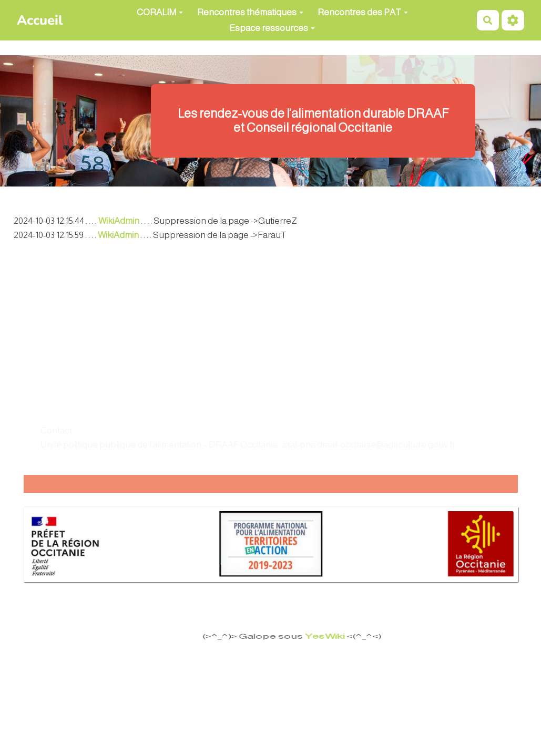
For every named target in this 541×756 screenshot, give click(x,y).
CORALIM (160, 12)
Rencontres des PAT (363, 12)
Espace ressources (272, 28)
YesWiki (324, 636)
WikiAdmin (119, 221)
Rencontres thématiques (250, 12)
